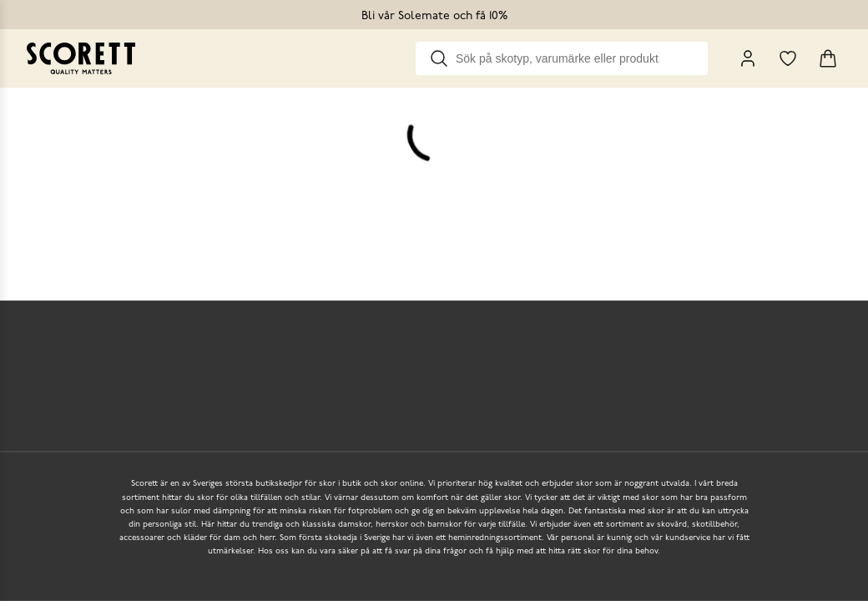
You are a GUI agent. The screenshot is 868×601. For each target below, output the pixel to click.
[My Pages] (748, 58)
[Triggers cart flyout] (828, 58)
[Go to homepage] (81, 58)
